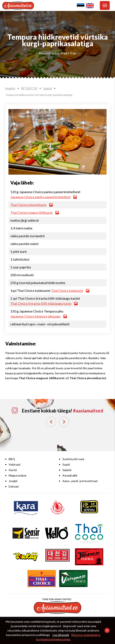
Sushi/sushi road (73, 459)
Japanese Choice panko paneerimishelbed (43, 197)
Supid (66, 464)
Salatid (47, 88)
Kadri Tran (69, 53)
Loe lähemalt (61, 635)
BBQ (12, 459)
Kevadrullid (70, 475)
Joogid (13, 481)
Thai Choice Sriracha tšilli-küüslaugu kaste (44, 303)
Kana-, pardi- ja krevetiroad (80, 481)
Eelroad (14, 486)
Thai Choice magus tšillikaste (34, 212)
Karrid (13, 470)
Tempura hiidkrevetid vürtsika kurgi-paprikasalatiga (39, 95)
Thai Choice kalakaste (70, 290)
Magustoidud (17, 475)
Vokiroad (14, 464)
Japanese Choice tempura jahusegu (39, 316)
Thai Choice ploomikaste (31, 205)
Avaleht (10, 88)
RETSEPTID (29, 88)
